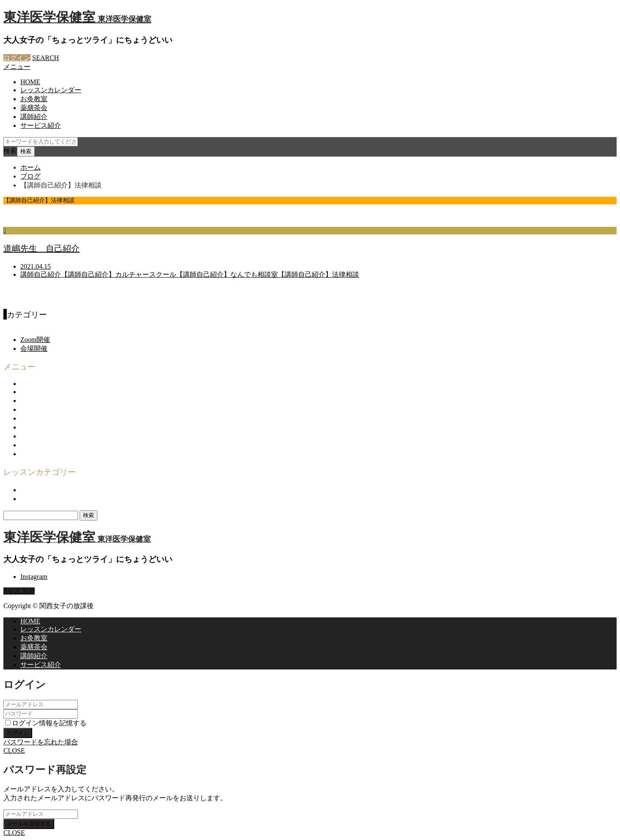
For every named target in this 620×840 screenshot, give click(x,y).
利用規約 (34, 427)
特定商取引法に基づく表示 (61, 445)
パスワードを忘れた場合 (41, 742)
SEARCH (46, 58)
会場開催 (34, 348)
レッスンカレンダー (51, 90)
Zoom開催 (35, 340)
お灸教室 (34, 99)
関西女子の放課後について (61, 392)
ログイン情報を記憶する (46, 723)
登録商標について (47, 454)
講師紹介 (34, 117)
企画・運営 (37, 409)
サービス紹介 (41, 125)
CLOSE (14, 750)
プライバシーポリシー (54, 436)
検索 (10, 151)
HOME (30, 82)
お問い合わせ (41, 418)
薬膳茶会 (34, 108)
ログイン (17, 58)
